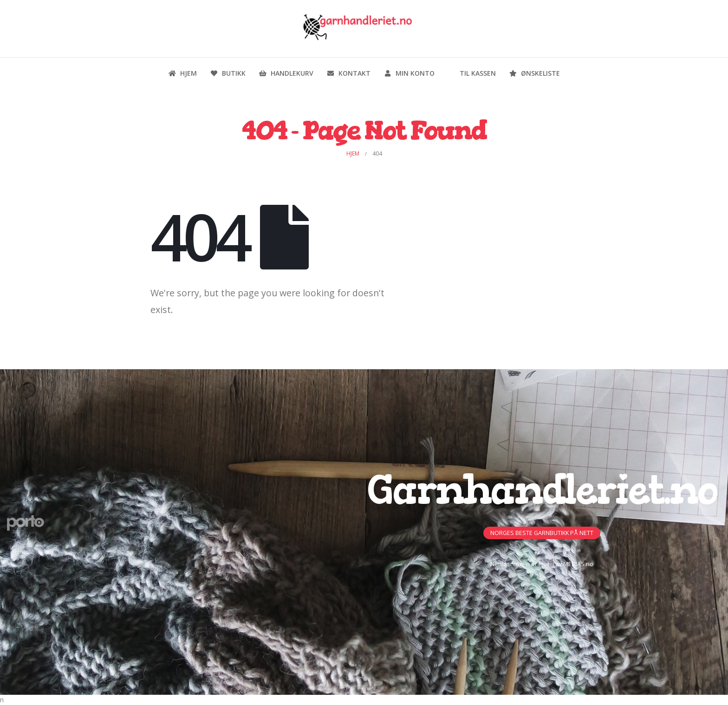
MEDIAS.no (578, 564)
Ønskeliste (534, 73)
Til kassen (472, 73)
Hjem (182, 73)
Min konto (409, 73)
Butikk (228, 73)
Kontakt (348, 73)
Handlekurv (286, 73)
